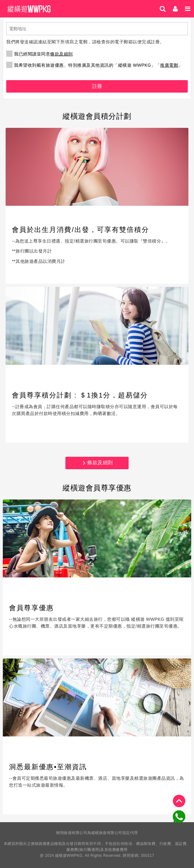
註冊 (97, 86)
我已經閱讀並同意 (40, 54)
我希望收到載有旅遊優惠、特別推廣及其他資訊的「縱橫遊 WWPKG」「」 (94, 65)
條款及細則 (62, 54)
